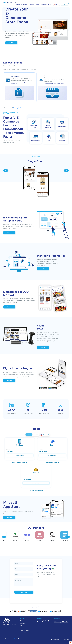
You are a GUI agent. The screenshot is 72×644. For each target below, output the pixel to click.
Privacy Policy (65, 639)
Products (18, 5)
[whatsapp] (38, 623)
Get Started (11, 43)
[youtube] (48, 621)
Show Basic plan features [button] (52, 463)
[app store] (57, 622)
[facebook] (40, 621)
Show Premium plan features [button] (36, 490)
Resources (43, 5)
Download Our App (25, 630)
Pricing (37, 4)
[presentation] (6, 171)
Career (22, 628)
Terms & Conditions (56, 639)
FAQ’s (22, 621)
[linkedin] (46, 621)
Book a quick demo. (18, 108)
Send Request (24, 592)
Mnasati (16, 639)
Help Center (23, 633)
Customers (31, 4)
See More (9, 233)
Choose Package (20, 455)
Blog (21, 626)
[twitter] (43, 621)
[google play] (65, 622)
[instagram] (38, 621)
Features (25, 4)
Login (65, 4)
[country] (7, 620)
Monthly (36, 435)
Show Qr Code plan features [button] (19, 463)
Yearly (29, 435)
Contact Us (23, 623)
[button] (57, 4)
